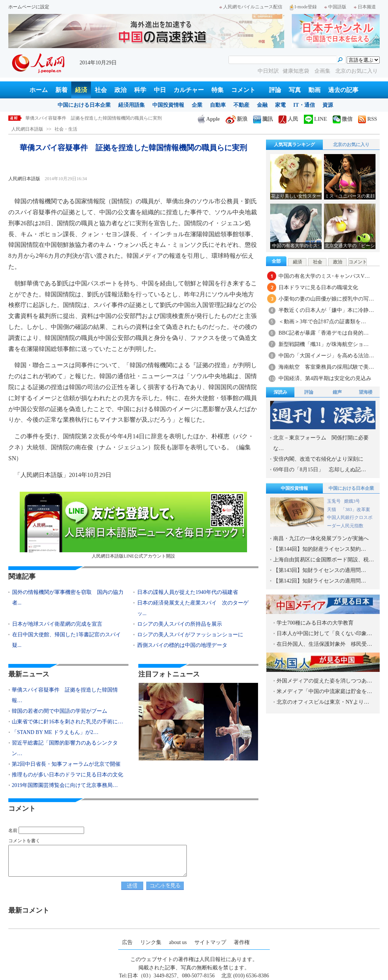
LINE (315, 119)
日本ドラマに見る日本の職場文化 (318, 287)
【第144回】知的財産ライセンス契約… (320, 549)
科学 (140, 90)
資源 (328, 105)
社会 (101, 90)
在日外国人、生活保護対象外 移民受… (324, 644)
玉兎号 (334, 501)
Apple (209, 119)
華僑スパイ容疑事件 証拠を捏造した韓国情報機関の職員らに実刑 (94, 118)
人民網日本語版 (27, 129)
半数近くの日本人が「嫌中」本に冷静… (326, 310)
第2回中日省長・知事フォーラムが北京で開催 (66, 764)
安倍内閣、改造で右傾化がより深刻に (318, 459)
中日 (160, 90)
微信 (343, 119)
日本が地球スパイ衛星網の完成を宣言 (57, 624)
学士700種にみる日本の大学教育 (315, 623)
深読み (280, 392)
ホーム (39, 90)
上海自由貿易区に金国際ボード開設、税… (324, 560)
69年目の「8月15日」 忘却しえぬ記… (320, 470)
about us (178, 942)
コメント (243, 90)
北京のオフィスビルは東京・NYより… (323, 702)
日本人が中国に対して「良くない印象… (324, 633)
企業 (197, 105)
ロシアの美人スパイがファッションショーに (190, 635)
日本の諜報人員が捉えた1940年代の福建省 (188, 592)
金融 (262, 105)
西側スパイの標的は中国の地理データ (182, 645)
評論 (275, 90)
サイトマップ (210, 942)
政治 (120, 90)
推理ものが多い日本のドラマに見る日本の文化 (67, 775)
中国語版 (335, 7)
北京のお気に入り (357, 71)
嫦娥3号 (352, 501)
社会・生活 (66, 129)
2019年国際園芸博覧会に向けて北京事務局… (65, 785)
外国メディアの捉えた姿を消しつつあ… (324, 681)
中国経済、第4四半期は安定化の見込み (325, 378)
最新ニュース (29, 674)
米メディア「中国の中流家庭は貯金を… (324, 691)
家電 (280, 105)
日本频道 (365, 7)
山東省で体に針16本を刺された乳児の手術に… (67, 722)
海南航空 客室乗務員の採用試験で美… (326, 367)
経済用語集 (131, 105)
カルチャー (189, 90)
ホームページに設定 (29, 7)
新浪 (236, 119)
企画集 (323, 71)
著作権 (242, 942)
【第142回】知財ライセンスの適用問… (320, 581)
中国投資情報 (168, 105)
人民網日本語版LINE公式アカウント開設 (133, 525)
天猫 (332, 509)
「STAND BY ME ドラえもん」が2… (55, 732)
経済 (81, 90)
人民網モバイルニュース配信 (251, 7)
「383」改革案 (355, 509)
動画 (314, 90)
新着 (61, 90)
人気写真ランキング (294, 145)
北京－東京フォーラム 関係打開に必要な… (321, 443)
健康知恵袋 (297, 71)
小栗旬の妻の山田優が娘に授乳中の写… (326, 299)
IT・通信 (304, 105)
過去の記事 (343, 90)
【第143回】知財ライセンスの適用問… (320, 570)
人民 (288, 119)
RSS (368, 119)
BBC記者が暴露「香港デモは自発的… (324, 333)
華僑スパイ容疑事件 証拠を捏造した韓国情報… (65, 695)
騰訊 (263, 119)
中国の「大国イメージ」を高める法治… (326, 356)
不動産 (241, 105)
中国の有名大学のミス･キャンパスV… (324, 276)
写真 (295, 90)
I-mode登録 (303, 7)
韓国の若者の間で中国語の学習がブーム (59, 711)
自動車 (218, 105)
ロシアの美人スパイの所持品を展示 (180, 624)
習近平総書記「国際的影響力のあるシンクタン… (65, 748)
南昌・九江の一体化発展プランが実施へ (321, 538)
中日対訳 (268, 71)
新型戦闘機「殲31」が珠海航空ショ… (324, 344)
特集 (217, 90)
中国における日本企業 (84, 105)
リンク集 (151, 942)
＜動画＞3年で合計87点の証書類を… (322, 322)
